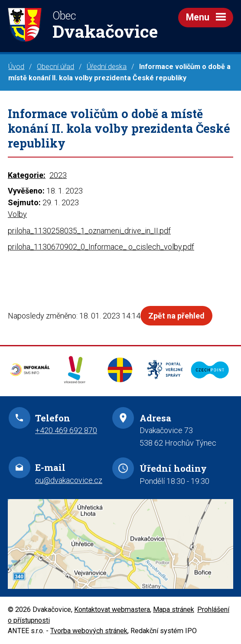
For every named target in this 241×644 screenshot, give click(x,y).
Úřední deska (107, 67)
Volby (17, 214)
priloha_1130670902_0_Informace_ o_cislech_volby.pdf (101, 247)
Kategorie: (27, 175)
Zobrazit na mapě (120, 544)
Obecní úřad (55, 67)
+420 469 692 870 (66, 430)
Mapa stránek (174, 609)
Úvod (16, 67)
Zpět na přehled (176, 316)
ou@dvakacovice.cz (69, 480)
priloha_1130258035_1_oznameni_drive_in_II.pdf (89, 231)
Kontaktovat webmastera (112, 609)
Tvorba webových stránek (89, 631)
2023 (58, 175)
